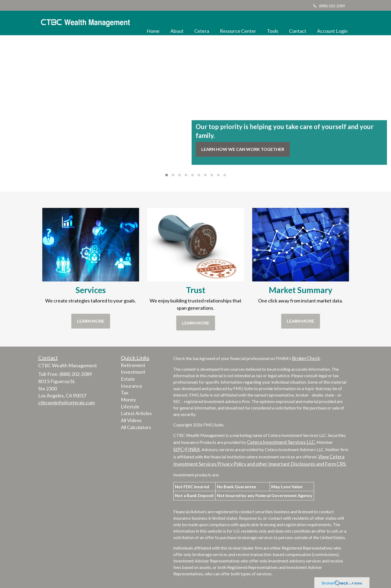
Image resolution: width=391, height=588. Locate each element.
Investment (133, 372)
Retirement (133, 365)
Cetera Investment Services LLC (281, 442)
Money (128, 400)
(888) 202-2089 (329, 6)
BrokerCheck (306, 358)
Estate (128, 379)
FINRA (193, 449)
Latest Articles (136, 413)
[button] (177, 23)
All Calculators (136, 427)
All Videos (131, 420)
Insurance (131, 386)
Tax (125, 393)
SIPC (178, 449)
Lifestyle (130, 407)
